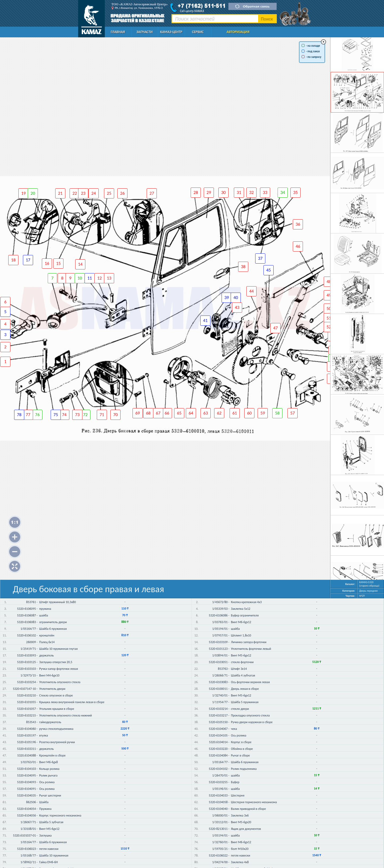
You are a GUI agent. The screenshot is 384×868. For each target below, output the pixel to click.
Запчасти (145, 32)
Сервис (198, 32)
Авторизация (238, 32)
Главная (118, 32)
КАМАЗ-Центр (171, 32)
